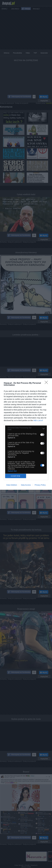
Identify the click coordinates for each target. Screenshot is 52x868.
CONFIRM (16, 476)
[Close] (47, 383)
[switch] (42, 435)
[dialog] (26, 434)
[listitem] (26, 429)
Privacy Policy (40, 485)
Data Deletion (12, 485)
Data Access (26, 485)
